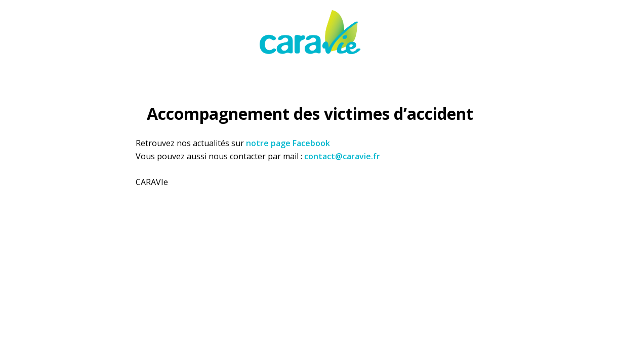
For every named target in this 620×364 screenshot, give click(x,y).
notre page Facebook (288, 143)
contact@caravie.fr (342, 156)
